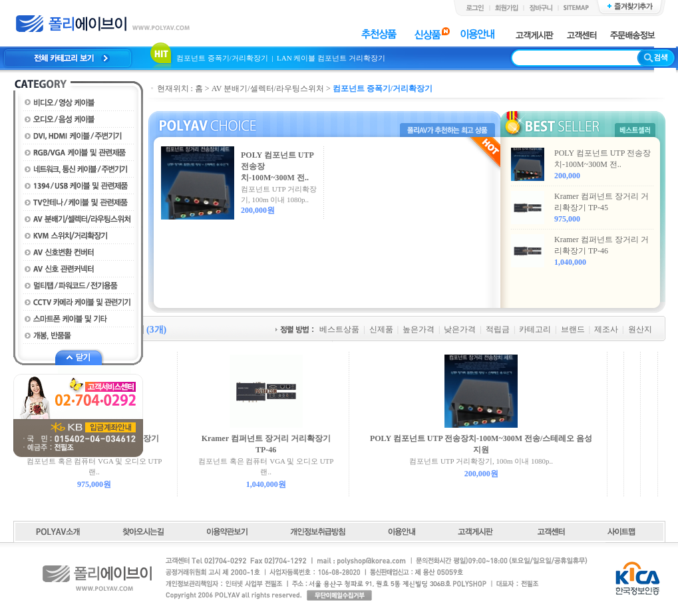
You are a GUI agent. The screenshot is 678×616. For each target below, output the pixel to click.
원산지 (640, 329)
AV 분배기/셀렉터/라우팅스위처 (268, 88)
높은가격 (419, 329)
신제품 (381, 329)
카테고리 (535, 329)
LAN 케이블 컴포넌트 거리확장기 (331, 58)
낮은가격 (460, 329)
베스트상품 (339, 329)
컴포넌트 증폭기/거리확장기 (223, 58)
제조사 (606, 329)
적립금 (498, 329)
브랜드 (573, 329)
